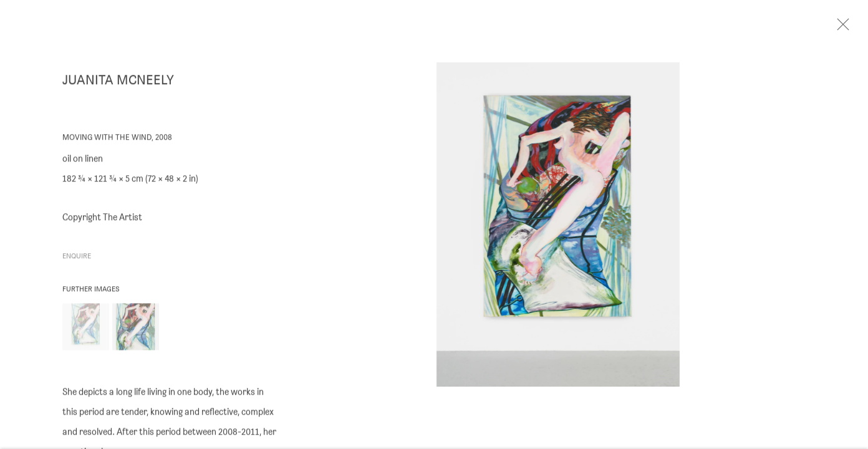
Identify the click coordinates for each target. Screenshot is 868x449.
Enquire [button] (77, 260)
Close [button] (849, 28)
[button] (86, 330)
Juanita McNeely (118, 84)
